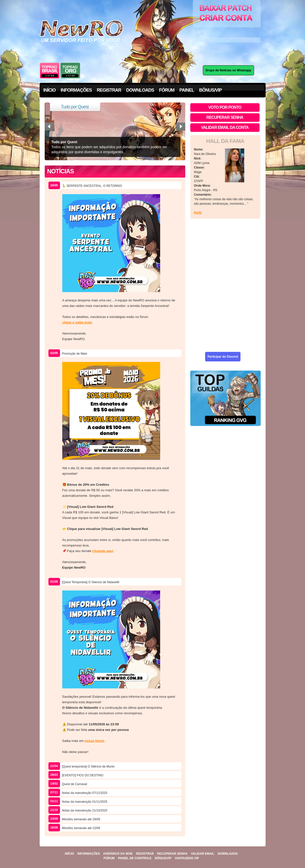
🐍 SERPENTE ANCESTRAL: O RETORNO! (92, 186)
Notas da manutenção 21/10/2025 (85, 810)
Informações (89, 854)
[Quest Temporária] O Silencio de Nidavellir (91, 582)
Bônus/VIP (163, 858)
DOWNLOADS (140, 90)
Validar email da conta (225, 127)
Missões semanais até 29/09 (81, 819)
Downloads (228, 854)
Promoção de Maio (75, 354)
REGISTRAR (109, 90)
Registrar (145, 854)
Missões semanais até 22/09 (81, 828)
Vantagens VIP (187, 858)
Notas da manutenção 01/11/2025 (85, 802)
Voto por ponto (225, 107)
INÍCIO (50, 90)
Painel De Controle (135, 858)
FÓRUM (167, 90)
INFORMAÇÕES (76, 90)
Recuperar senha (225, 117)
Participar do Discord (223, 357)
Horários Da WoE (118, 854)
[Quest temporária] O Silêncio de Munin (88, 767)
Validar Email (202, 854)
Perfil (198, 213)
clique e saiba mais (77, 322)
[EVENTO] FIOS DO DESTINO (83, 775)
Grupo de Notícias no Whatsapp (228, 70)
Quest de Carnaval (75, 784)
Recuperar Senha (172, 854)
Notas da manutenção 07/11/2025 (85, 793)
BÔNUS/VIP (210, 90)
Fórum (109, 858)
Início (69, 854)
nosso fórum (95, 741)
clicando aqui (103, 551)
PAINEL (187, 90)
